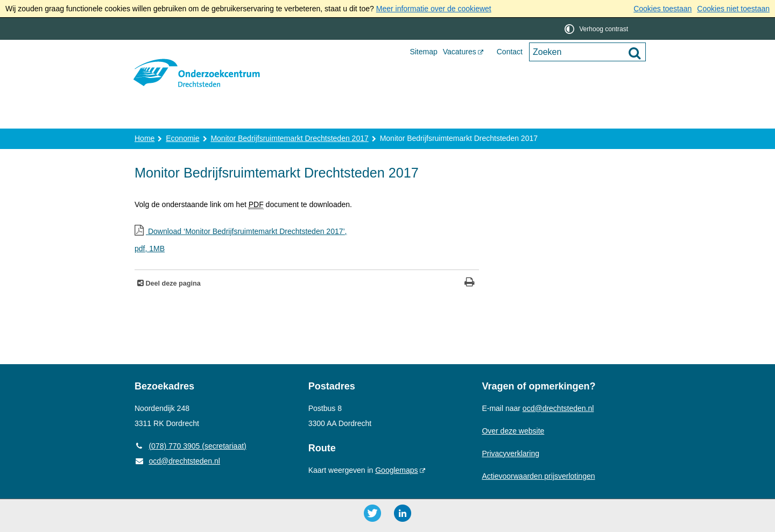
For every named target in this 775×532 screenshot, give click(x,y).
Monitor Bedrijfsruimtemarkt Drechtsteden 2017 (289, 138)
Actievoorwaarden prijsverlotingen (538, 476)
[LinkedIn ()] (403, 513)
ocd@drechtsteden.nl (177, 461)
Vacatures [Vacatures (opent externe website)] (460, 52)
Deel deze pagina (172, 283)
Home (157, 117)
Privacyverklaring (510, 453)
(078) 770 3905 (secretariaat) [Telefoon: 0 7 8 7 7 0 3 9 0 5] (191, 446)
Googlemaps (396, 470)
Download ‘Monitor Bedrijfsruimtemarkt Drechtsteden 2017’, (307, 242)
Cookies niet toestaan (733, 9)
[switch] (597, 29)
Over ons (211, 117)
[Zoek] (635, 53)
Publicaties (397, 117)
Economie (182, 138)
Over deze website (513, 431)
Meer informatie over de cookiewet (434, 9)
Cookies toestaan (663, 9)
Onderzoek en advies (302, 117)
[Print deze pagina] (470, 283)
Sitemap (423, 52)
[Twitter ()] (372, 513)
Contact (510, 52)
